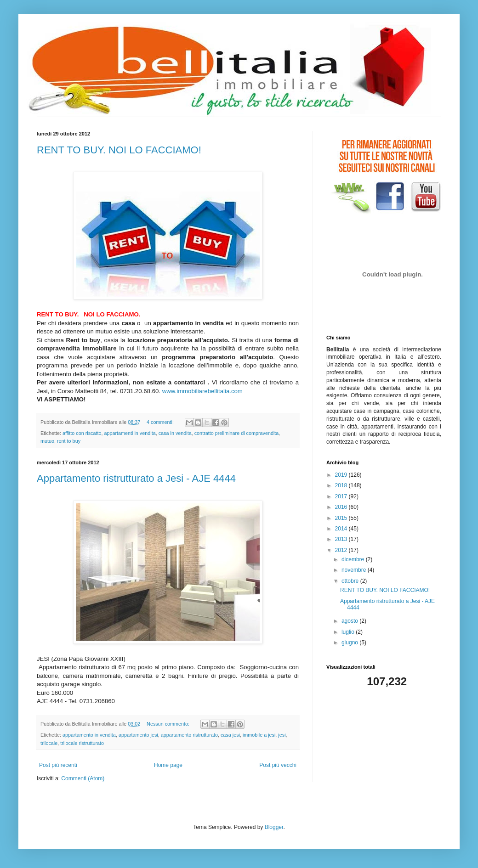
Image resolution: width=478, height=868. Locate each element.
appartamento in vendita (89, 735)
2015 (342, 518)
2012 (342, 550)
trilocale (49, 743)
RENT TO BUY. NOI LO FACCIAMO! (119, 150)
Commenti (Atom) (83, 778)
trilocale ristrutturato (82, 743)
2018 (342, 485)
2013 (342, 539)
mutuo (47, 441)
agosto (350, 621)
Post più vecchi (278, 765)
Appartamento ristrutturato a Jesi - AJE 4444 (136, 478)
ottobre (351, 581)
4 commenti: (161, 422)
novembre (355, 570)
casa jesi (230, 735)
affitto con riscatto (82, 433)
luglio (349, 632)
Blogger (274, 827)
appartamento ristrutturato (189, 735)
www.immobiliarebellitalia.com (202, 391)
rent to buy (69, 441)
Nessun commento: (169, 724)
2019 (342, 475)
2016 (342, 507)
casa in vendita (175, 433)
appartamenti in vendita (130, 433)
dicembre (354, 559)
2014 (342, 529)
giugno (350, 643)
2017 (342, 496)
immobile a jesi (259, 735)
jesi (282, 735)
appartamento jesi (138, 735)
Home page (168, 765)
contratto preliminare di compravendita (237, 433)
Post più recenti (58, 765)
